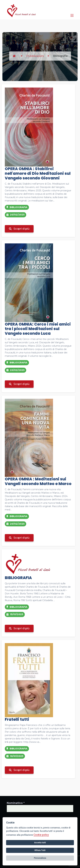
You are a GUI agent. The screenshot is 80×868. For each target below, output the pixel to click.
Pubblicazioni (35, 56)
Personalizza (40, 858)
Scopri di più (19, 229)
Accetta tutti (40, 843)
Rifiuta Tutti (40, 850)
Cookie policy (41, 835)
